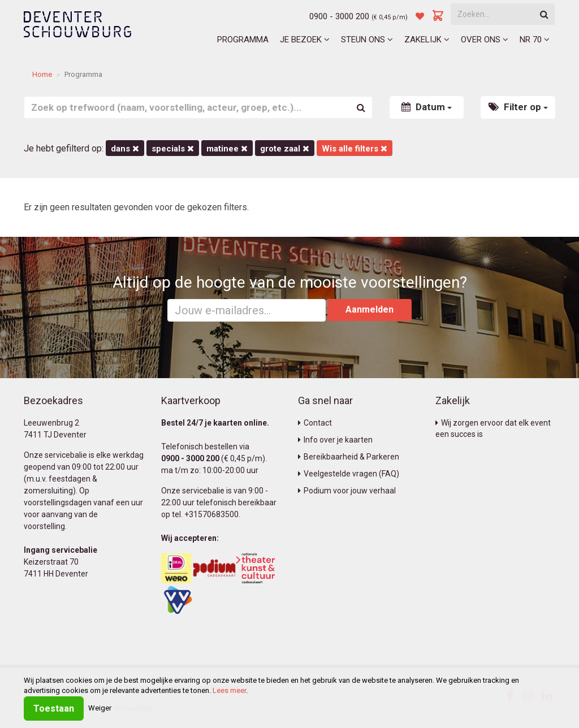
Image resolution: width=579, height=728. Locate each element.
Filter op (518, 107)
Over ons (485, 40)
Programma (243, 40)
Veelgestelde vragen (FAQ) (349, 474)
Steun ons (367, 40)
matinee (227, 149)
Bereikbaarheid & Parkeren (349, 457)
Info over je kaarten (335, 440)
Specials (173, 149)
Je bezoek (305, 40)
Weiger (100, 708)
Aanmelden (370, 309)
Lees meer (229, 690)
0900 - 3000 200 (339, 16)
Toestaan (54, 708)
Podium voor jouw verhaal (347, 491)
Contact (315, 423)
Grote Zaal (285, 149)
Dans (125, 149)
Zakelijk (427, 40)
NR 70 (535, 40)
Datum (427, 107)
